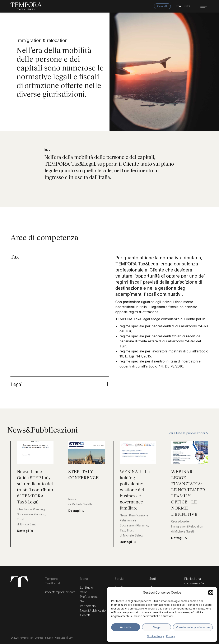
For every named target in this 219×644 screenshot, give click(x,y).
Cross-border (180, 521)
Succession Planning (31, 514)
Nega (157, 627)
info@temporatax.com (60, 592)
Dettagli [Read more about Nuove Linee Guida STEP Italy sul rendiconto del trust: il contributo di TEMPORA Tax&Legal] (23, 531)
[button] (211, 593)
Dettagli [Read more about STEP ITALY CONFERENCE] (74, 511)
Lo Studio (87, 587)
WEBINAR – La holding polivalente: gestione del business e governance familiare (135, 490)
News (72, 499)
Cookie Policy (155, 636)
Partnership (88, 606)
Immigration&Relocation (187, 526)
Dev (71, 638)
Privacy (171, 636)
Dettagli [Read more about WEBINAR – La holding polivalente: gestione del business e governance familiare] (126, 542)
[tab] (109, 255)
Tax (122, 530)
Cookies (39, 638)
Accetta (126, 627)
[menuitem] (180, 6)
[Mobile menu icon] (204, 6)
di (27, 524)
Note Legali (61, 638)
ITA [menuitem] (179, 6)
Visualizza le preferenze (193, 627)
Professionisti (89, 597)
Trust (20, 519)
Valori (84, 592)
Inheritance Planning (31, 509)
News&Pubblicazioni (94, 610)
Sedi (83, 601)
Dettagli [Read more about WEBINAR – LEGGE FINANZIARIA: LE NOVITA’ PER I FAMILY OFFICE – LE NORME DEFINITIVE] (177, 538)
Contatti (85, 615)
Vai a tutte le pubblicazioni (189, 433)
